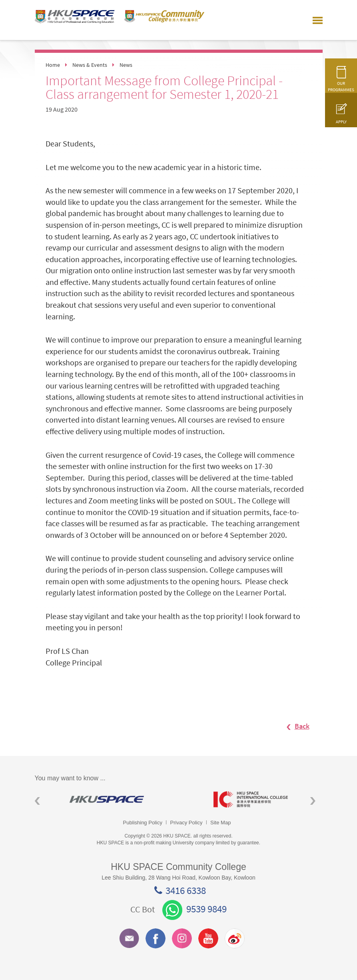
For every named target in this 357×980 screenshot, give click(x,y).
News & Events (90, 65)
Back (294, 726)
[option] (107, 799)
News (126, 65)
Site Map (220, 823)
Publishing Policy (143, 823)
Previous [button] (37, 801)
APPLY (341, 117)
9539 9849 (194, 909)
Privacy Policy (186, 823)
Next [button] (313, 801)
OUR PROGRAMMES (341, 82)
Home (53, 65)
